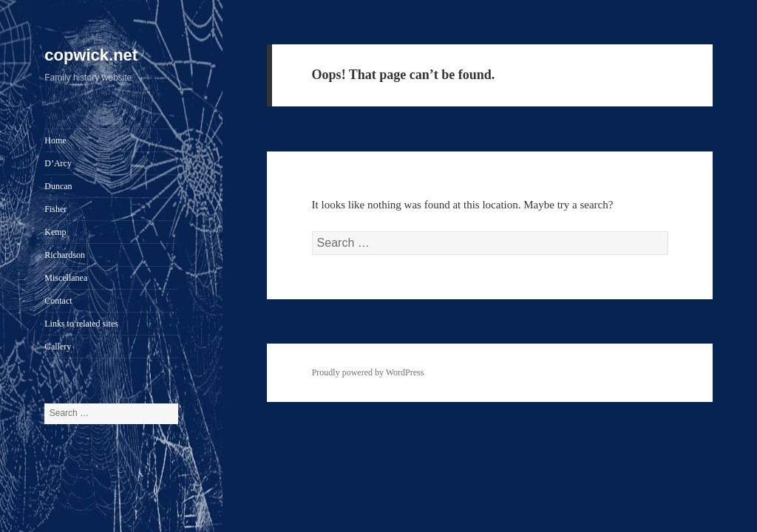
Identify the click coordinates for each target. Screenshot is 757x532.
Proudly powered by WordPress (368, 372)
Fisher (55, 209)
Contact (58, 301)
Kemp (55, 232)
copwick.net (91, 55)
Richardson (65, 255)
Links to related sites (81, 324)
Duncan (58, 186)
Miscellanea (66, 278)
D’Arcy (58, 163)
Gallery (58, 347)
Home (55, 140)
